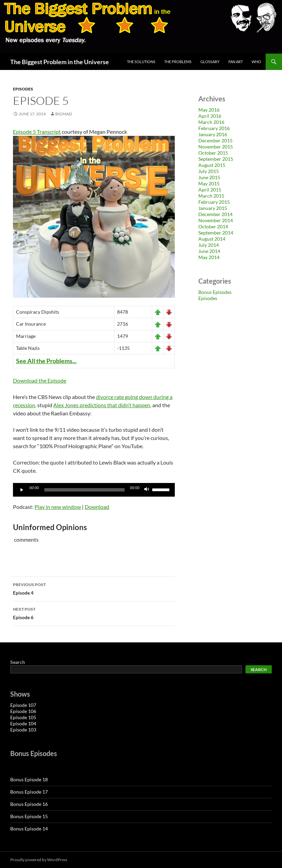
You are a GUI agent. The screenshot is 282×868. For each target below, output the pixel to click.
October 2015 (213, 153)
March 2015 (211, 196)
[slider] (84, 490)
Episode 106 (23, 711)
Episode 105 (23, 717)
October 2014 (213, 226)
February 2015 (214, 202)
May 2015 (209, 183)
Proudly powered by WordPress (39, 860)
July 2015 (209, 171)
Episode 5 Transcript (37, 132)
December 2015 (215, 140)
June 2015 (209, 177)
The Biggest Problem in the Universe (60, 62)
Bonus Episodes (215, 292)
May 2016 (209, 110)
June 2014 (209, 251)
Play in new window (58, 507)
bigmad (64, 114)
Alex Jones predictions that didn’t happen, (102, 405)
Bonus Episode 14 (29, 829)
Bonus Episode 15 (29, 816)
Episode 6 (94, 613)
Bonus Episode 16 (29, 804)
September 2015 (216, 159)
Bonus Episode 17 (29, 792)
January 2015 (213, 208)
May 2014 (209, 257)
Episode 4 (94, 588)
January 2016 (213, 134)
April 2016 (210, 116)
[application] (94, 490)
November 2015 (216, 147)
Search (18, 662)
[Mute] (147, 490)
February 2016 (214, 128)
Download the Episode (40, 380)
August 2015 (212, 165)
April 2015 (210, 190)
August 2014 (212, 239)
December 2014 (215, 214)
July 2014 (209, 245)
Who (256, 62)
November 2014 (216, 220)
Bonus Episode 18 (29, 779)
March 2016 (211, 122)
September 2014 (216, 233)
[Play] (22, 490)
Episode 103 (23, 730)
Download (97, 507)
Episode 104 (23, 723)
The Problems (178, 62)
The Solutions (141, 62)
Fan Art (236, 62)
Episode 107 (23, 705)
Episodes (23, 89)
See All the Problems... (46, 361)
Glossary (210, 62)
